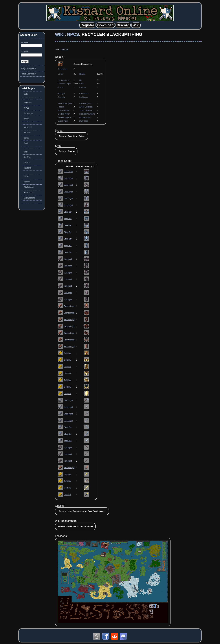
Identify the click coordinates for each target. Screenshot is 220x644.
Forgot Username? (29, 74)
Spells (27, 143)
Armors (27, 133)
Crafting (27, 157)
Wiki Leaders (29, 198)
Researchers (29, 193)
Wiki (60, 34)
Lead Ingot (68, 172)
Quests (27, 163)
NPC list (65, 49)
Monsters (28, 103)
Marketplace (29, 187)
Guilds (27, 176)
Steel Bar (68, 212)
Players (27, 182)
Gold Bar (68, 353)
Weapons (28, 127)
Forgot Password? (28, 69)
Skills (26, 152)
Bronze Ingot (69, 306)
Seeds (27, 119)
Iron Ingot (68, 259)
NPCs (73, 34)
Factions (28, 168)
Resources (28, 113)
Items (26, 138)
